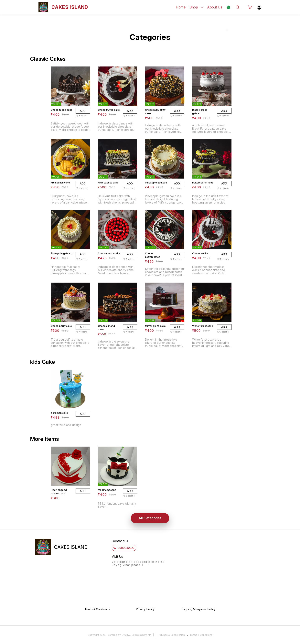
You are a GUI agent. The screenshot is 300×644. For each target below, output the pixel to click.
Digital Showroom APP (137, 635)
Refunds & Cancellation (171, 635)
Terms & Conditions (201, 635)
